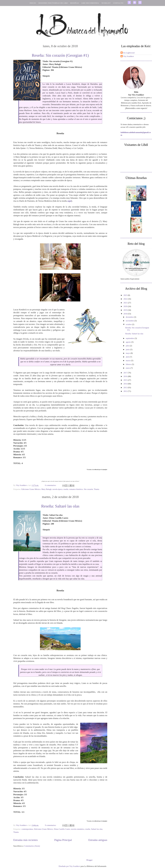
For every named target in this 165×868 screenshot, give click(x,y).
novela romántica (78, 829)
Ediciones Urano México (31, 489)
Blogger (89, 860)
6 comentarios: (51, 485)
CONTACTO (118, 3)
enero (128, 368)
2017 (126, 373)
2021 (126, 303)
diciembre (130, 317)
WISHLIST (106, 3)
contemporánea (27, 829)
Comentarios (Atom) (32, 846)
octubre (129, 324)
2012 (126, 391)
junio (128, 349)
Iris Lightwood (129, 53)
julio (128, 346)
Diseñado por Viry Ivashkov (70, 866)
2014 (126, 384)
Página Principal (63, 840)
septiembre (130, 338)
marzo (128, 361)
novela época (57, 489)
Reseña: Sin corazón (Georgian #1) (60, 55)
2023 (126, 295)
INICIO (33, 3)
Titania (96, 489)
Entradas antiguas (98, 840)
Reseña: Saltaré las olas (60, 506)
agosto (129, 342)
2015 (126, 380)
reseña (66, 489)
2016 (126, 376)
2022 (126, 299)
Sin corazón (88, 489)
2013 (126, 388)
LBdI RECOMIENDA (90, 3)
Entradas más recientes (26, 840)
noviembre (130, 321)
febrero (129, 364)
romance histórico (76, 489)
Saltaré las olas (97, 829)
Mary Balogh (46, 489)
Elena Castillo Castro (62, 829)
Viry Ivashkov (129, 56)
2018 (126, 314)
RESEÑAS (75, 3)
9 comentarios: (51, 825)
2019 (126, 310)
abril (128, 357)
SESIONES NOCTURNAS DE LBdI (53, 3)
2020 (126, 306)
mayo (128, 353)
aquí (69, 201)
